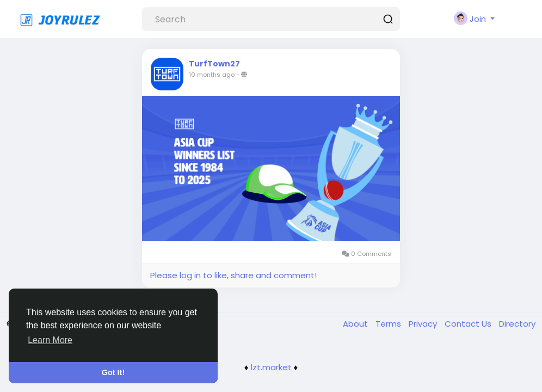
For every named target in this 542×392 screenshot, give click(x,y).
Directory (517, 324)
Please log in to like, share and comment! (233, 275)
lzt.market (271, 367)
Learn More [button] (50, 340)
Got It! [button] (113, 372)
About (356, 324)
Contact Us (469, 324)
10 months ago (212, 75)
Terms (389, 324)
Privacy (424, 324)
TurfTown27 (214, 64)
